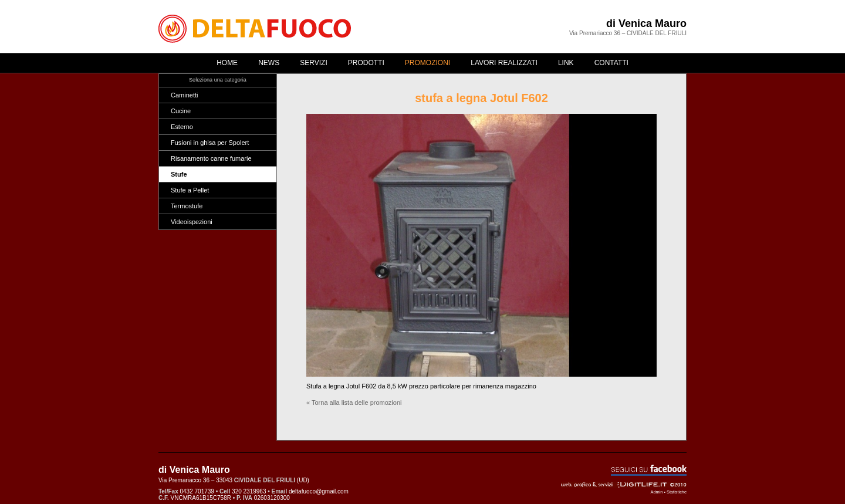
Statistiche (677, 492)
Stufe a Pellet (190, 190)
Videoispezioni (192, 222)
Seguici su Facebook (649, 470)
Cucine (181, 111)
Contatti (611, 63)
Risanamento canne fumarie (211, 158)
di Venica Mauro (646, 23)
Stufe (179, 174)
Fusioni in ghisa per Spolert (210, 143)
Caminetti (184, 95)
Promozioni (427, 63)
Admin (657, 492)
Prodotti (366, 63)
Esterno (182, 127)
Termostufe (187, 206)
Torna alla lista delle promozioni (356, 402)
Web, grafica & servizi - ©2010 (624, 485)
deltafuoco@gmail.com (319, 491)
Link (566, 63)
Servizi (313, 63)
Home (227, 63)
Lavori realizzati (504, 63)
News (269, 63)
